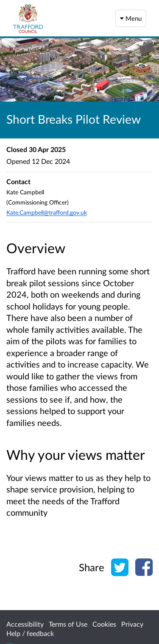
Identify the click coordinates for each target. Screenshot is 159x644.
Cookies (104, 624)
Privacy (132, 624)
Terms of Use (68, 624)
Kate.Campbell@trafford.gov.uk (47, 212)
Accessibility (25, 624)
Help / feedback (30, 633)
